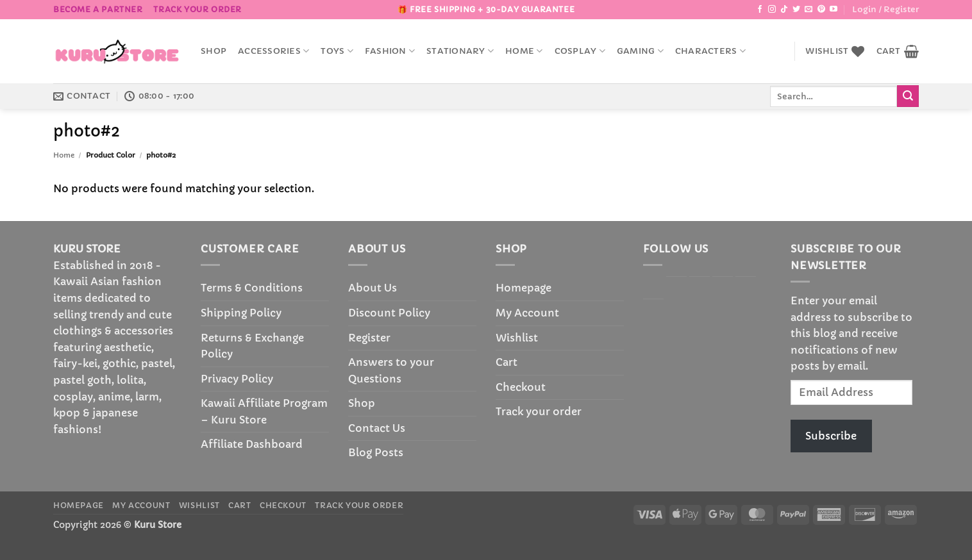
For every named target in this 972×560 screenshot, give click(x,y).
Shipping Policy (241, 313)
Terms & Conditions (252, 288)
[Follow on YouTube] (834, 10)
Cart (507, 362)
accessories (273, 51)
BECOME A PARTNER (98, 9)
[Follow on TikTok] (784, 10)
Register (369, 338)
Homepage (524, 288)
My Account (527, 313)
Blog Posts (376, 452)
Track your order (197, 9)
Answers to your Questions (391, 370)
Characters (710, 51)
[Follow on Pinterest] (821, 10)
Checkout (521, 387)
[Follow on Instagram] (772, 10)
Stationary (460, 51)
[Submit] (908, 96)
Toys (337, 51)
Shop (214, 51)
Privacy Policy (237, 379)
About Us (373, 288)
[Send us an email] (809, 10)
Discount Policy (389, 313)
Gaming (640, 51)
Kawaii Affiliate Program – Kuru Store (264, 411)
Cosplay (580, 51)
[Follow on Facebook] (760, 10)
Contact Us (377, 428)
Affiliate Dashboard (252, 444)
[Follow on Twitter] (796, 10)
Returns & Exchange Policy (252, 346)
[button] (885, 10)
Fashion (390, 51)
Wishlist (517, 338)
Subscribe (831, 436)
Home (524, 51)
